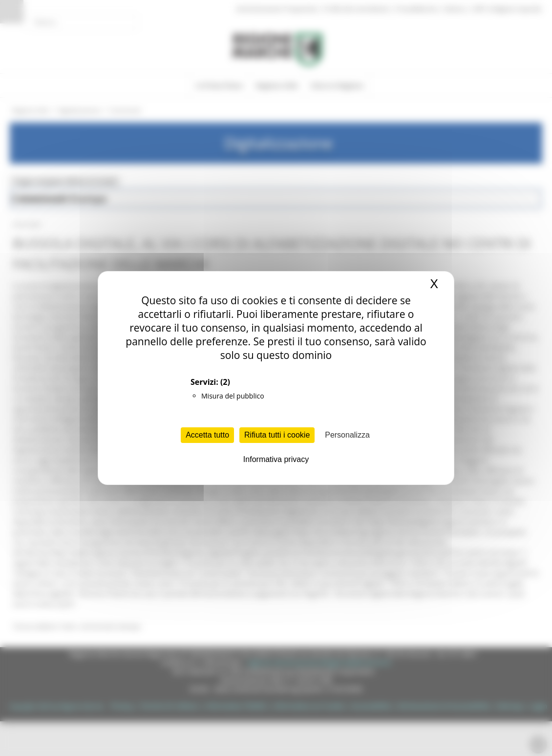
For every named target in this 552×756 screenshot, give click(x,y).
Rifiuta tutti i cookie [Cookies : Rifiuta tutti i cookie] (277, 435)
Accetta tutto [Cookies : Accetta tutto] (207, 435)
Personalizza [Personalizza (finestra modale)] (347, 435)
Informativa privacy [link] (276, 459)
